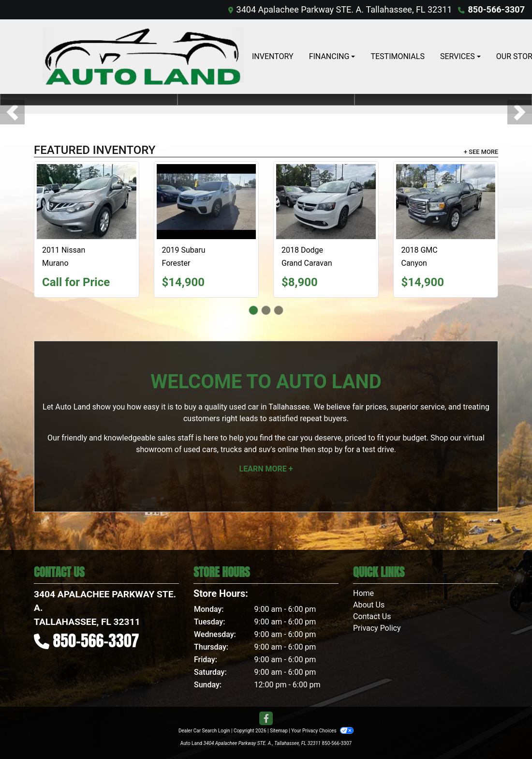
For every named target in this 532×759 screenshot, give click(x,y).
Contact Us (372, 616)
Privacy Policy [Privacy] (377, 628)
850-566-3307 (496, 9)
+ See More (481, 152)
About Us (369, 605)
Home (363, 593)
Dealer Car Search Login (204, 731)
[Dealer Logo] (143, 57)
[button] (12, 112)
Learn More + (266, 469)
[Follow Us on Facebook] (266, 719)
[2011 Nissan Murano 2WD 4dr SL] (87, 201)
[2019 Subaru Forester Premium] (207, 201)
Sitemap (279, 731)
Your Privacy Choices (322, 731)
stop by (330, 449)
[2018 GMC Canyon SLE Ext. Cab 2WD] (446, 201)
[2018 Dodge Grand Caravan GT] (326, 201)
